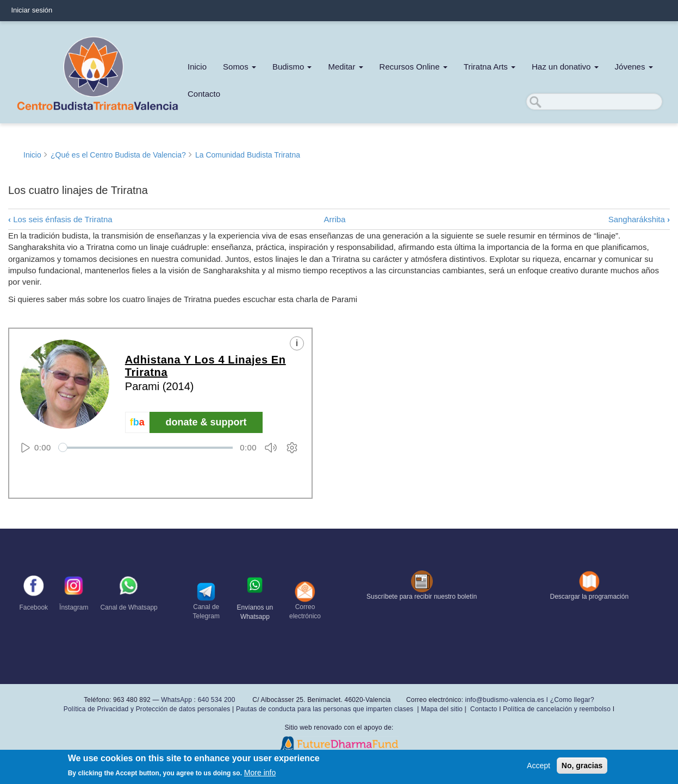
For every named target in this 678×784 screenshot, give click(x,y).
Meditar (345, 67)
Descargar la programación (590, 597)
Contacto (204, 94)
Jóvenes (634, 67)
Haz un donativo (565, 67)
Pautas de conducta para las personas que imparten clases (325, 709)
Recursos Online (413, 67)
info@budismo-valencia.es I (508, 700)
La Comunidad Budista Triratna (248, 155)
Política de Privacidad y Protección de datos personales (147, 709)
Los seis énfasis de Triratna (60, 219)
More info (260, 773)
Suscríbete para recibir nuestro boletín (422, 597)
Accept (539, 766)
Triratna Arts (490, 67)
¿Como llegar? (572, 700)
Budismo (292, 67)
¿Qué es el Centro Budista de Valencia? (118, 155)
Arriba (335, 219)
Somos (240, 67)
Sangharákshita (639, 219)
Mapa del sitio (442, 709)
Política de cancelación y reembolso (557, 709)
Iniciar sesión (32, 10)
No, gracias (582, 766)
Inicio (197, 67)
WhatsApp (176, 700)
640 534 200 (215, 700)
